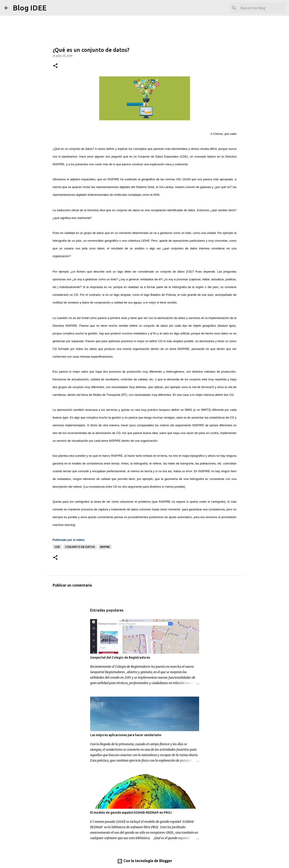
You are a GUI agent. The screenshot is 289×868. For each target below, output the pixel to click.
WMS (188, 410)
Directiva (93, 210)
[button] (55, 66)
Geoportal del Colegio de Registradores (120, 657)
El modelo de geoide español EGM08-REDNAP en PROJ (131, 813)
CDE (57, 547)
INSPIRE (113, 179)
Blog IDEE (30, 8)
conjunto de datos (80, 547)
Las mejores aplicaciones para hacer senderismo (126, 735)
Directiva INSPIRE (65, 326)
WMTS (206, 410)
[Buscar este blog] (262, 8)
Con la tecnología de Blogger (145, 861)
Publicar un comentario (72, 586)
